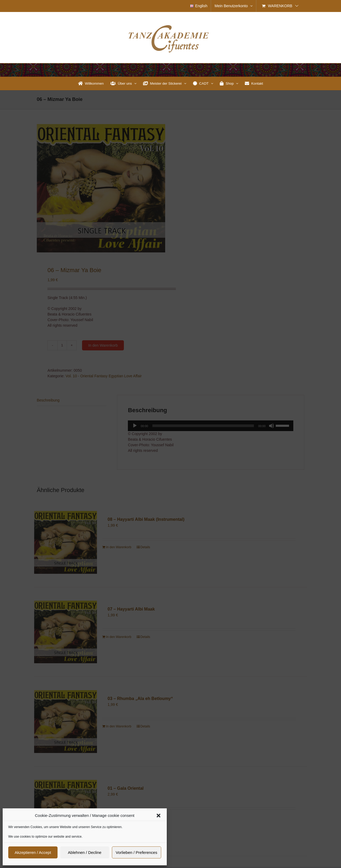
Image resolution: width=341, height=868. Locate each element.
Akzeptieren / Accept (33, 852)
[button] (159, 816)
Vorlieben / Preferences (136, 852)
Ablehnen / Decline (85, 852)
